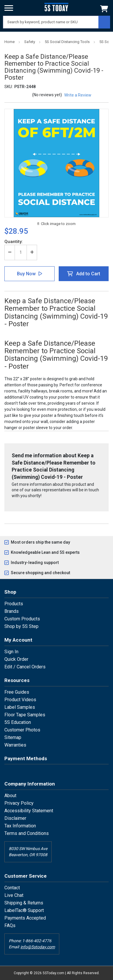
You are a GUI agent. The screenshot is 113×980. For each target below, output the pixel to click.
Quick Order (16, 659)
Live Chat (14, 895)
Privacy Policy (19, 803)
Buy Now (26, 274)
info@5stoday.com (38, 947)
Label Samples (20, 707)
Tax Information (20, 826)
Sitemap (13, 737)
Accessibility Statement (29, 811)
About (10, 796)
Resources (17, 680)
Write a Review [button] (78, 95)
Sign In (11, 652)
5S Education (18, 722)
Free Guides (17, 692)
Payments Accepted (25, 918)
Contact (12, 888)
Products (14, 604)
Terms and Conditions (27, 833)
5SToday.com (53, 973)
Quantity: (14, 242)
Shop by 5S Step (21, 626)
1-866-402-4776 (37, 941)
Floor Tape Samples (25, 715)
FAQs (10, 925)
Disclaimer (15, 818)
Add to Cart (88, 274)
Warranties (15, 745)
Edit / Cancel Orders (25, 667)
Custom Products (22, 619)
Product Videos (20, 700)
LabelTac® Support (24, 910)
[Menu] (9, 8)
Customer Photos (22, 730)
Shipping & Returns (24, 903)
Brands (12, 611)
